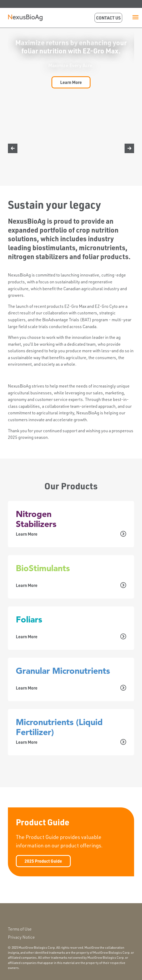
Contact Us (108, 18)
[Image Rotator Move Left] (13, 148)
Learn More (71, 82)
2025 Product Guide (43, 861)
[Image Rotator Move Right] (129, 148)
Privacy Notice (21, 937)
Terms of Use (20, 929)
